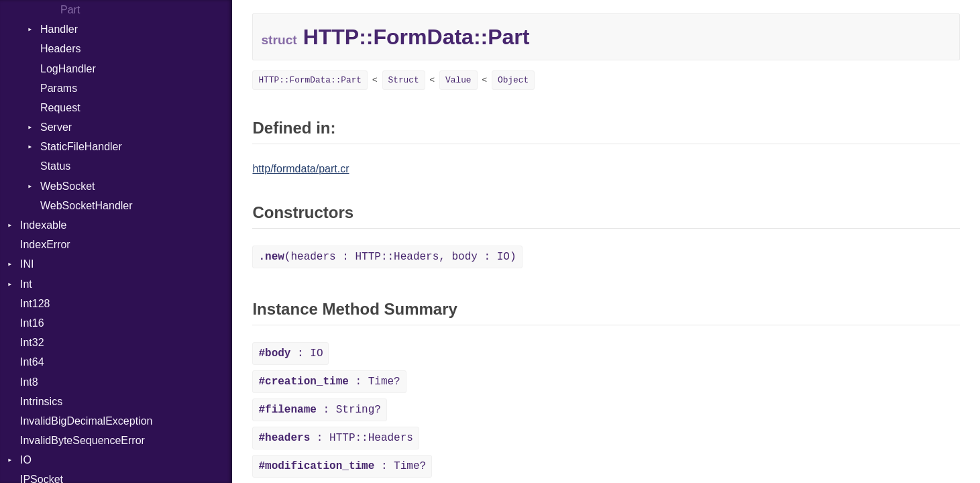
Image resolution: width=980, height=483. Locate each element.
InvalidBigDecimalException (86, 421)
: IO (290, 354)
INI (27, 264)
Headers (60, 49)
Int (26, 284)
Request (60, 108)
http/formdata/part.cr (301, 169)
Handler (59, 29)
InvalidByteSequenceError (83, 440)
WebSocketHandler (87, 206)
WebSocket (68, 186)
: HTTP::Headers (335, 438)
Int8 (29, 382)
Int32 (32, 342)
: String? (319, 410)
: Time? (329, 382)
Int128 (35, 304)
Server (56, 127)
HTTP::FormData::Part (310, 80)
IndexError (45, 245)
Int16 (32, 323)
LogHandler (68, 69)
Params (59, 88)
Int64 (32, 362)
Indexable (43, 225)
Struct (404, 80)
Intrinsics (41, 401)
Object (513, 80)
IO (26, 460)
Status (55, 166)
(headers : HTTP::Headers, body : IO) (387, 257)
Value (458, 80)
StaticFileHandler (81, 147)
